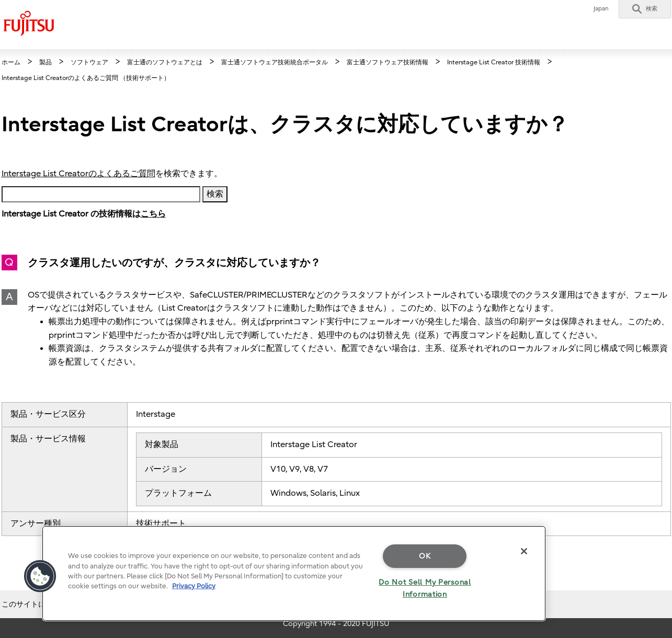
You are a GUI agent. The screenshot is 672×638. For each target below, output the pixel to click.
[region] (294, 573)
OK (425, 556)
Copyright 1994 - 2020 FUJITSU (336, 624)
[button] (645, 9)
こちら (153, 214)
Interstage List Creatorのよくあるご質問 (78, 174)
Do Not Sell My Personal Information (425, 588)
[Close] (524, 551)
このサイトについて (35, 604)
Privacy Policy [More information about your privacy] (194, 586)
